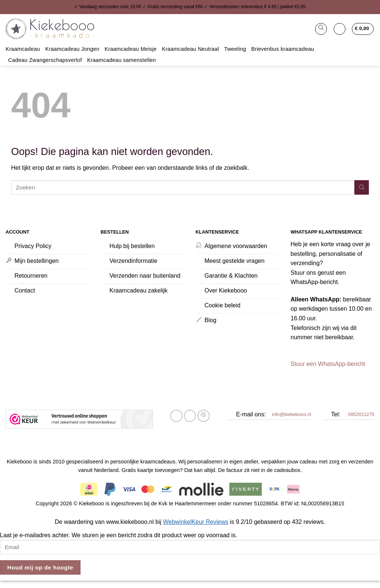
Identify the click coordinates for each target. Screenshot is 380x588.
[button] (321, 29)
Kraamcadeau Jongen (72, 49)
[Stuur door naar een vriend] (190, 416)
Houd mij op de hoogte (40, 567)
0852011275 (361, 414)
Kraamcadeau (23, 49)
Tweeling (235, 49)
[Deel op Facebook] (176, 416)
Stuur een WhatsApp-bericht (328, 364)
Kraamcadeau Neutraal (190, 49)
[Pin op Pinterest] (204, 416)
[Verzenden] (362, 187)
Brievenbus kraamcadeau (283, 49)
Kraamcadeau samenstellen (122, 60)
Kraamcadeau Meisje (131, 49)
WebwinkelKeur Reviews (196, 522)
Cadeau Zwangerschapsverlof (45, 60)
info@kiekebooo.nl (291, 414)
